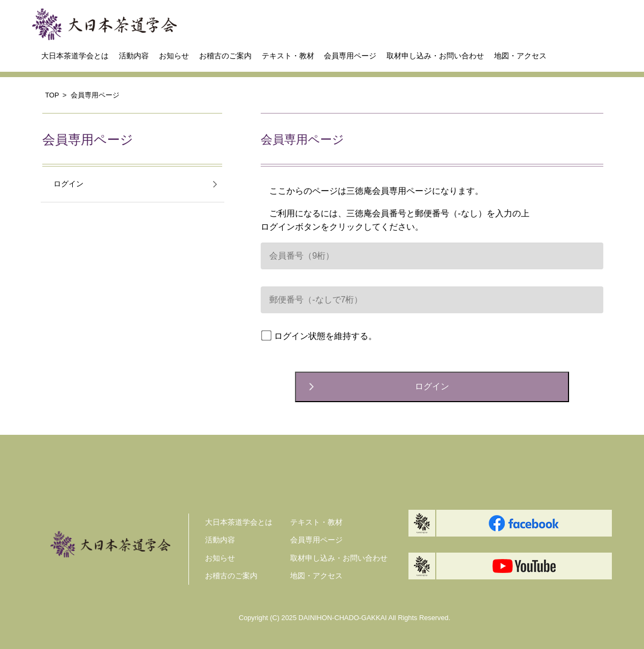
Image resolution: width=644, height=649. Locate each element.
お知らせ (174, 56)
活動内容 (134, 56)
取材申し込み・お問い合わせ (435, 56)
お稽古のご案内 (225, 56)
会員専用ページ (350, 56)
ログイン (69, 184)
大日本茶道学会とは (75, 56)
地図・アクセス (520, 56)
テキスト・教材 (288, 56)
